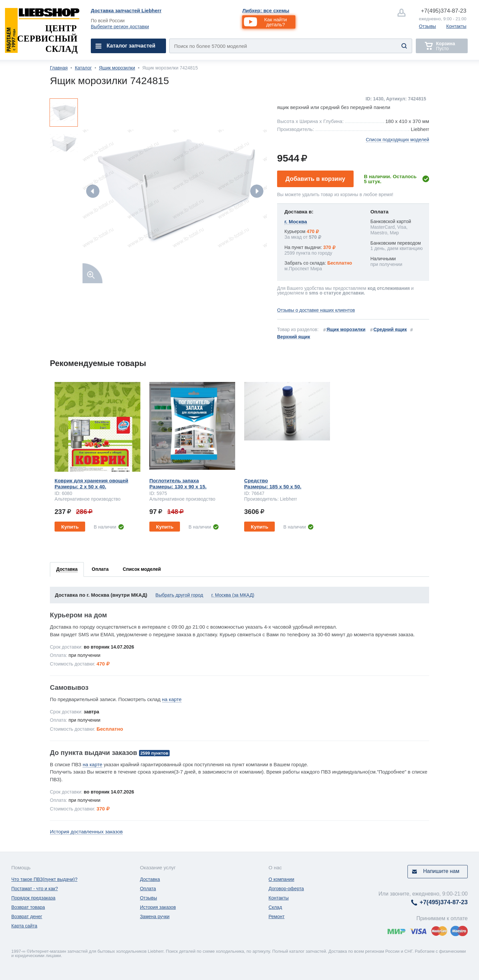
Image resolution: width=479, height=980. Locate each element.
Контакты (456, 26)
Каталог (83, 68)
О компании (281, 879)
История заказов (158, 907)
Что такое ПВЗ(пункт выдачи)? (44, 879)
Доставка (150, 879)
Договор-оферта (286, 889)
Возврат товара (28, 907)
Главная (59, 68)
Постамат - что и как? (35, 889)
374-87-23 (444, 11)
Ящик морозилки (117, 68)
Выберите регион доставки (120, 27)
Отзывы (427, 26)
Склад (275, 907)
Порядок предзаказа (33, 898)
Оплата (148, 889)
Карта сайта (24, 926)
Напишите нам (441, 871)
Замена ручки (155, 917)
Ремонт (276, 917)
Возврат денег (27, 917)
